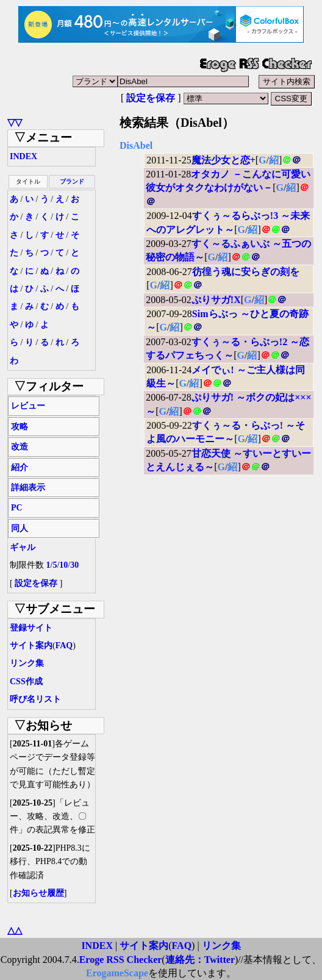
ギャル (23, 547)
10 (63, 565)
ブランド (72, 181)
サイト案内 (31, 646)
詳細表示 (28, 488)
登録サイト (31, 628)
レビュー (28, 406)
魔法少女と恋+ (224, 160)
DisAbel (136, 145)
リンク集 (27, 663)
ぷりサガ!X (216, 300)
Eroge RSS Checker (121, 960)
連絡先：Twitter (200, 960)
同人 (20, 528)
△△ (15, 930)
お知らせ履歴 (38, 893)
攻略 (20, 427)
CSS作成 (26, 681)
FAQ (64, 646)
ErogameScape (117, 973)
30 (74, 565)
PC (17, 508)
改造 (20, 447)
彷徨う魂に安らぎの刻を (246, 272)
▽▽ (15, 122)
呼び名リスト (35, 699)
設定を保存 (151, 98)
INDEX (23, 156)
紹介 (20, 467)
